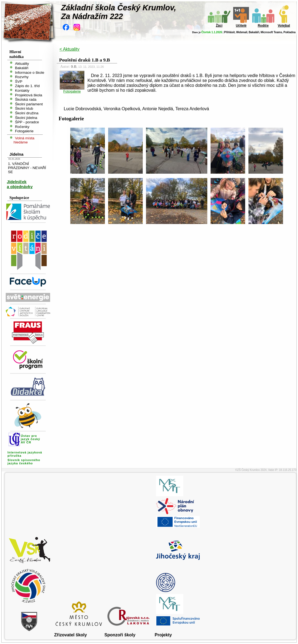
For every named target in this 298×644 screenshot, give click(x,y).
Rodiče (263, 26)
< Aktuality (69, 49)
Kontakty (22, 91)
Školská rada (26, 99)
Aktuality (22, 63)
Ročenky (22, 126)
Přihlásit (229, 32)
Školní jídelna (26, 117)
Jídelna (16, 154)
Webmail (242, 32)
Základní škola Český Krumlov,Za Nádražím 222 (119, 12)
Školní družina (27, 113)
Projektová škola (29, 95)
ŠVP (19, 81)
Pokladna (290, 32)
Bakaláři (254, 32)
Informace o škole (30, 72)
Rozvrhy (22, 77)
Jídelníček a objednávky (20, 184)
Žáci (219, 26)
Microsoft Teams (271, 32)
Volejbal (284, 26)
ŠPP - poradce (27, 122)
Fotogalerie (24, 131)
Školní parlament (29, 104)
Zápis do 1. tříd (27, 86)
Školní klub (24, 108)
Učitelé (241, 26)
